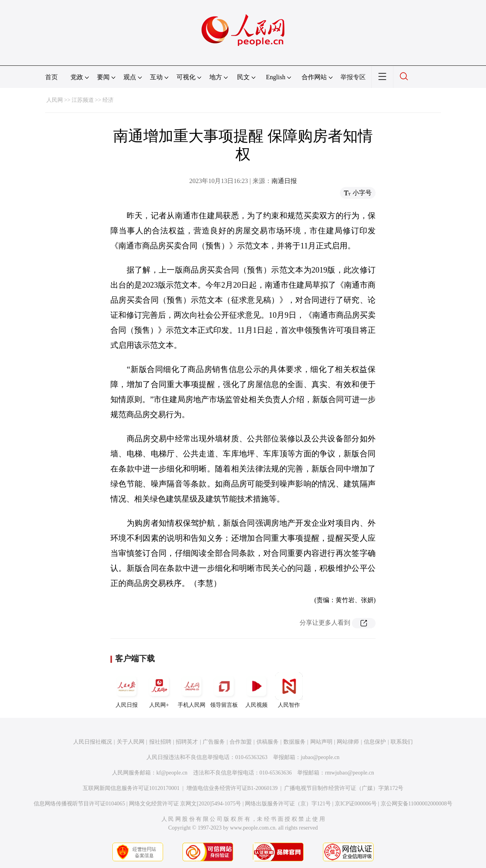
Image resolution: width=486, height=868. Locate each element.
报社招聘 (160, 742)
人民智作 (289, 690)
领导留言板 (224, 690)
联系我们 (402, 742)
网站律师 (348, 742)
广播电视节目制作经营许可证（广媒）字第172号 (344, 788)
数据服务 (294, 742)
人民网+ (159, 690)
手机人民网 (192, 690)
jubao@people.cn (320, 757)
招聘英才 (187, 742)
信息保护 (375, 742)
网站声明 (321, 742)
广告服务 (214, 742)
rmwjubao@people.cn (349, 773)
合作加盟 (241, 742)
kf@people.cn (172, 773)
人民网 (55, 100)
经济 (108, 100)
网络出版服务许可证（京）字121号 (288, 804)
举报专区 (353, 77)
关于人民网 (131, 742)
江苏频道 (83, 100)
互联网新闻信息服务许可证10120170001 (131, 788)
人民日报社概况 (93, 742)
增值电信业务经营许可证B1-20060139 (232, 788)
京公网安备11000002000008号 (417, 804)
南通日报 (284, 181)
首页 (51, 77)
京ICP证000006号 (356, 804)
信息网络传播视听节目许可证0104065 (79, 804)
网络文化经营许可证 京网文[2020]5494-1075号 (185, 804)
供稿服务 (268, 742)
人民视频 (256, 690)
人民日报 (127, 690)
